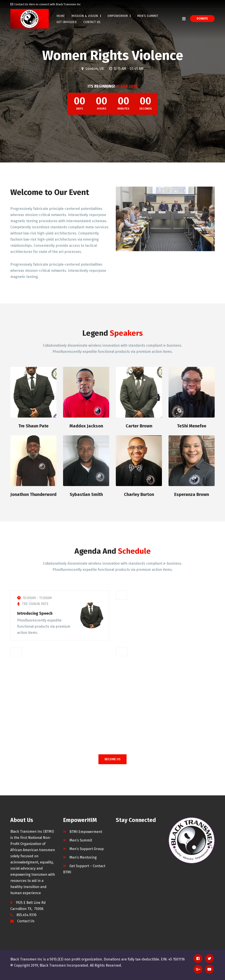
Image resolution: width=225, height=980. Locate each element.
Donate (202, 19)
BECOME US (112, 759)
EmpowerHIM (119, 16)
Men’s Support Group (87, 849)
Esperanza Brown (192, 494)
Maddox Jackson (86, 426)
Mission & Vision (86, 16)
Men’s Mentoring (83, 857)
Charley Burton (139, 494)
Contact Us (26, 921)
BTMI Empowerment (86, 832)
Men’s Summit (148, 16)
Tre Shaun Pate (34, 426)
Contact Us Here (25, 4)
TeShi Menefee (192, 426)
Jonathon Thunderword (33, 494)
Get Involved (67, 22)
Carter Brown (139, 426)
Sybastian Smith (86, 494)
